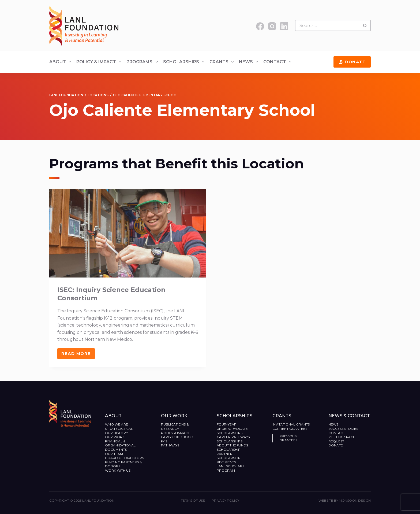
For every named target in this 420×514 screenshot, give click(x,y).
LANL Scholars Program (230, 468)
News (250, 62)
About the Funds (233, 445)
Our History (116, 433)
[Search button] (365, 25)
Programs (143, 62)
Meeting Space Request (342, 439)
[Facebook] (260, 26)
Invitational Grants (291, 424)
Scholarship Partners (229, 452)
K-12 (164, 441)
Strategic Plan (119, 429)
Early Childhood (177, 437)
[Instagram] (272, 26)
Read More (78, 360)
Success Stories (343, 429)
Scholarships (185, 62)
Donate (352, 62)
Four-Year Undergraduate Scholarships (232, 428)
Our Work (115, 437)
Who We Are (117, 424)
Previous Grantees (289, 438)
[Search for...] (327, 25)
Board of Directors (125, 458)
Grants (223, 62)
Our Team (114, 454)
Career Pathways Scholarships (233, 439)
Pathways (170, 445)
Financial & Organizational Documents (120, 445)
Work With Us (118, 470)
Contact (278, 62)
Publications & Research (175, 426)
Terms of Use (193, 500)
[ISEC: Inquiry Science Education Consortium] (128, 239)
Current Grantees (290, 429)
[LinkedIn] (284, 26)
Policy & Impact (100, 62)
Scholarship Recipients (229, 460)
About (61, 62)
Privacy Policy (225, 500)
